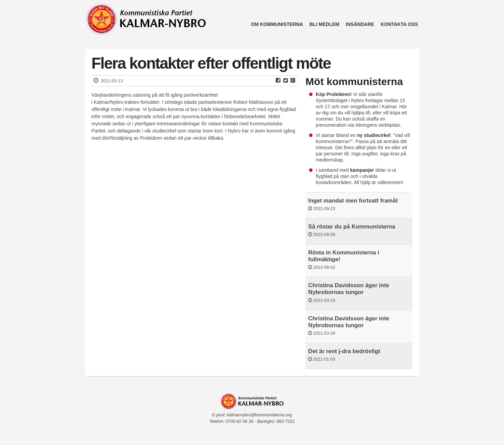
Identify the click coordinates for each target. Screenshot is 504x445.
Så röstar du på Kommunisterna (352, 227)
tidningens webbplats (378, 125)
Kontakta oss (399, 24)
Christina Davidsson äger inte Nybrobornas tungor (349, 289)
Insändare (360, 24)
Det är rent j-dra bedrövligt (344, 351)
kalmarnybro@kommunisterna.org (259, 415)
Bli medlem (324, 24)
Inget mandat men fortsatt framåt (353, 201)
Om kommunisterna (277, 24)
